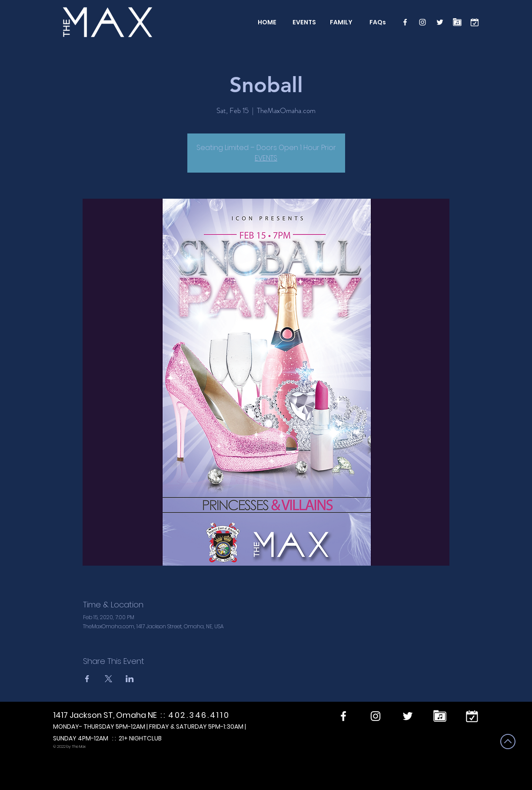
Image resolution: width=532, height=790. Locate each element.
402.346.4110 (199, 715)
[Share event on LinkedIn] (130, 679)
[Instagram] (422, 22)
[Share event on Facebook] (87, 679)
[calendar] (475, 22)
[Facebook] (405, 22)
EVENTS (266, 158)
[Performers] (457, 22)
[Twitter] (440, 22)
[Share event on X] (108, 679)
